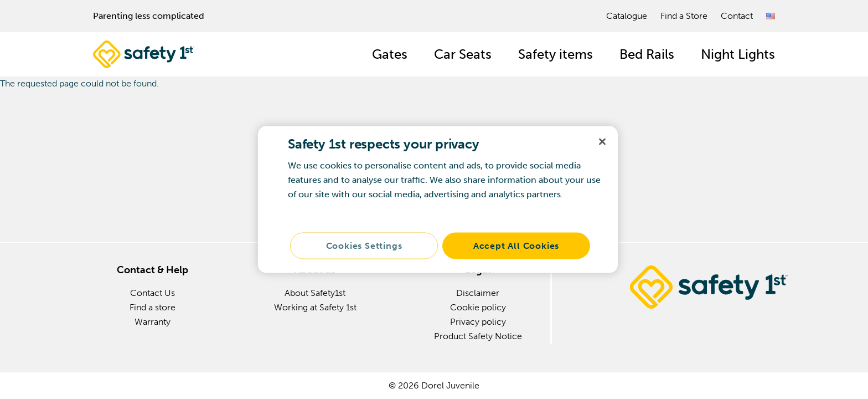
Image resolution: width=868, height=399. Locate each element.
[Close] (602, 142)
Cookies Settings (364, 246)
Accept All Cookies (516, 246)
